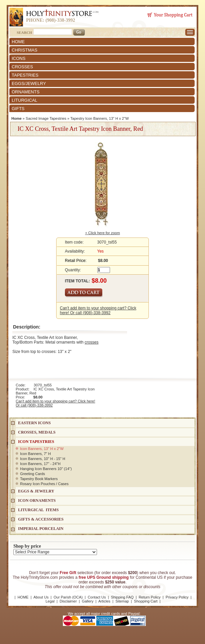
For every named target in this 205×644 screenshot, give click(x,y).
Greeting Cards (33, 474)
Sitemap (122, 601)
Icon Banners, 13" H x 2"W (42, 449)
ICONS (19, 58)
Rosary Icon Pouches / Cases (44, 484)
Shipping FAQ (122, 597)
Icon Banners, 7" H (35, 454)
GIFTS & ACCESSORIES (41, 519)
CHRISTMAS (25, 50)
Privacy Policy (177, 597)
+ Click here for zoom (102, 233)
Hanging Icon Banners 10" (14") (46, 469)
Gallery (88, 601)
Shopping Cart (146, 601)
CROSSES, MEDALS (37, 432)
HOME (18, 42)
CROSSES (22, 67)
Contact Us (97, 597)
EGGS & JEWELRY (36, 491)
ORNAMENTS (26, 92)
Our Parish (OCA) (68, 597)
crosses (91, 342)
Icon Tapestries (36, 442)
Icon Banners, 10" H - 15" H (43, 459)
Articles (104, 601)
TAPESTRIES (25, 75)
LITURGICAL (25, 100)
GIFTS (18, 109)
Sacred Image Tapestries (46, 118)
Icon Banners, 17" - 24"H (40, 464)
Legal (50, 601)
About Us (41, 597)
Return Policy (150, 597)
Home (17, 118)
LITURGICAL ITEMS (38, 510)
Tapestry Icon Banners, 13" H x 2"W (99, 118)
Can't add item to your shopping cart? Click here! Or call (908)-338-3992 (98, 310)
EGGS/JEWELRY (29, 83)
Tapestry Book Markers (39, 479)
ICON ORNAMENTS (37, 500)
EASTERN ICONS (34, 423)
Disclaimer (68, 601)
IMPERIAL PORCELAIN (41, 529)
